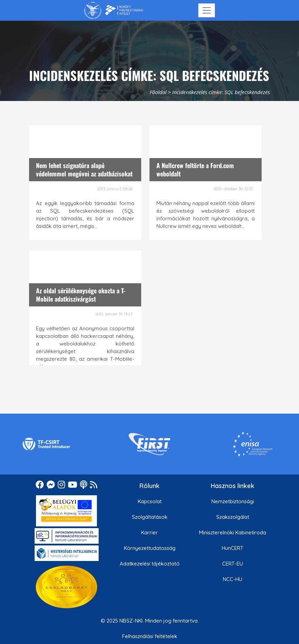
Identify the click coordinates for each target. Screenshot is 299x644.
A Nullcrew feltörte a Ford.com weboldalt (195, 169)
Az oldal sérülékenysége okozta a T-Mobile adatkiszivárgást (81, 295)
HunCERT (233, 548)
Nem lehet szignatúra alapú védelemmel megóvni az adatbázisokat (84, 169)
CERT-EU (233, 564)
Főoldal (158, 92)
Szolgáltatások (150, 517)
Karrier (149, 532)
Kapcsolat (150, 501)
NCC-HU (233, 579)
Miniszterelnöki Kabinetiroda (233, 532)
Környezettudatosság (150, 548)
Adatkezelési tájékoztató (150, 564)
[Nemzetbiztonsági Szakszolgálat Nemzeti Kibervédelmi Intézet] (114, 10)
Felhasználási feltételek (150, 636)
